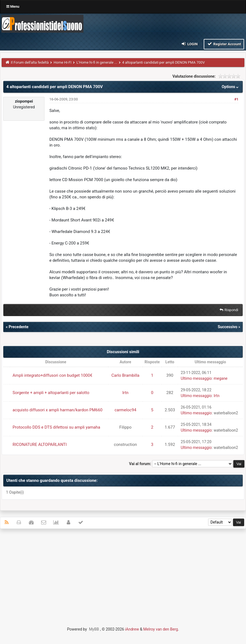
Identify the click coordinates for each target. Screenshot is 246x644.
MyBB (94, 629)
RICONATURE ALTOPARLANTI (40, 445)
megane (220, 378)
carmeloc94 (125, 410)
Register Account (224, 44)
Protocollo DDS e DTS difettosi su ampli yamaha (56, 427)
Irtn (125, 393)
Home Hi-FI (62, 62)
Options (231, 87)
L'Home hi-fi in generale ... (97, 62)
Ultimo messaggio (196, 378)
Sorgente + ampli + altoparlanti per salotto (51, 393)
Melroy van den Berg (161, 629)
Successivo (228, 327)
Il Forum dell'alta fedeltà (30, 62)
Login (189, 44)
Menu (13, 6)
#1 (236, 99)
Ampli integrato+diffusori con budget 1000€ (53, 375)
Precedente (18, 327)
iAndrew (132, 629)
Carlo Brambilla (125, 375)
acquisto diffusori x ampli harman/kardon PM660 (58, 410)
